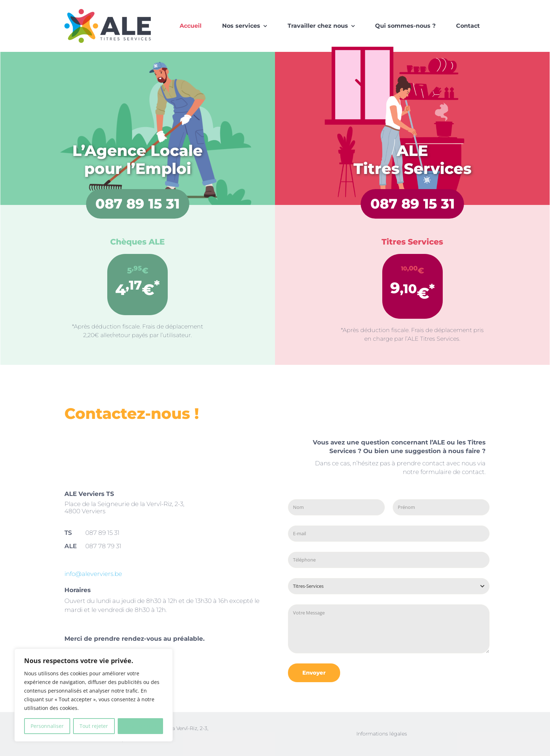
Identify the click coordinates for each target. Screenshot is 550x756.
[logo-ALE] (108, 11)
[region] (94, 695)
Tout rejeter (94, 726)
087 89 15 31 (137, 204)
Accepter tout (140, 726)
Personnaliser (47, 726)
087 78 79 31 (103, 546)
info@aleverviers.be (93, 574)
